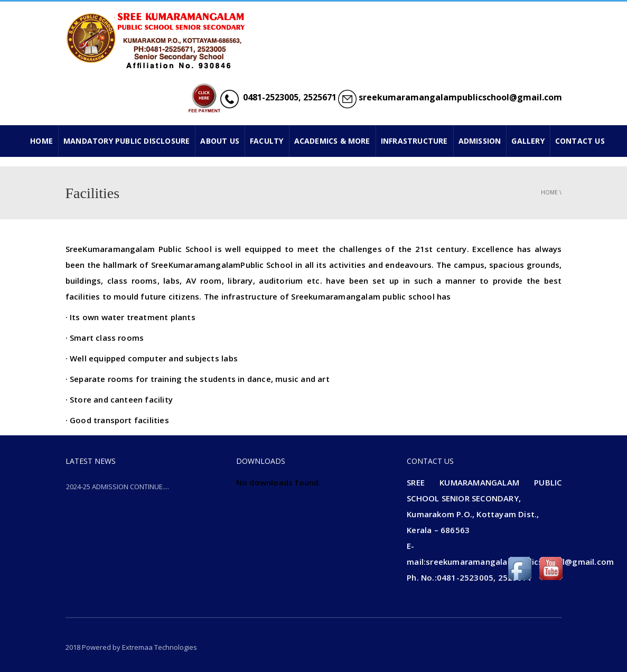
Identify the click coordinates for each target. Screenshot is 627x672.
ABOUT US (220, 141)
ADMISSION (480, 141)
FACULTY (266, 141)
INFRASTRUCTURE (414, 141)
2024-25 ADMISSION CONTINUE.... (118, 487)
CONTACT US (580, 141)
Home (549, 192)
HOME (41, 141)
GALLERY (528, 141)
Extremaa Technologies (160, 647)
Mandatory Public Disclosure (127, 141)
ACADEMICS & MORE (332, 141)
